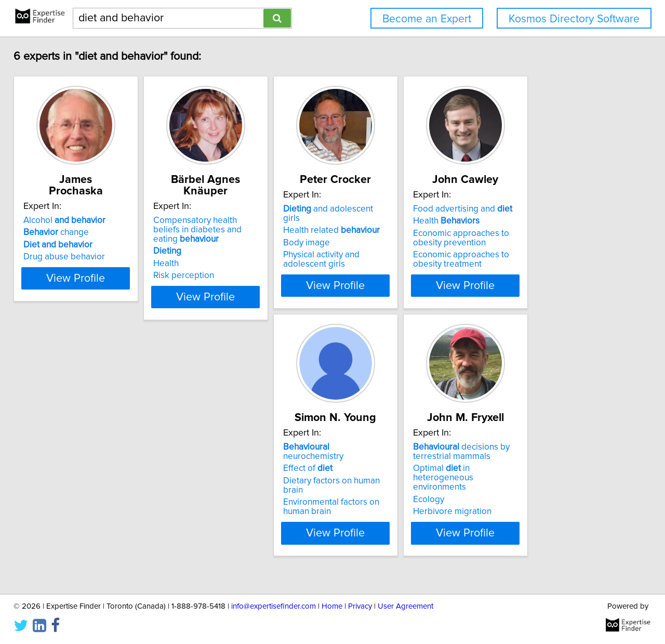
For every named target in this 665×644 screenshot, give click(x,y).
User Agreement (405, 606)
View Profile (96, 297)
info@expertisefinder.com (274, 606)
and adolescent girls (397, 220)
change (63, 232)
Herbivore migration (226, 525)
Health (199, 254)
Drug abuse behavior (71, 257)
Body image (366, 245)
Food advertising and (548, 220)
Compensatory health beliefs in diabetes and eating (247, 225)
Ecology (202, 513)
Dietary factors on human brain (90, 494)
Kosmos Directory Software (574, 19)
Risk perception (217, 266)
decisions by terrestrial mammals (235, 475)
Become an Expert (427, 19)
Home (332, 606)
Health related (391, 232)
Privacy (360, 606)
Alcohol (72, 220)
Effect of (55, 482)
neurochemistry (85, 470)
